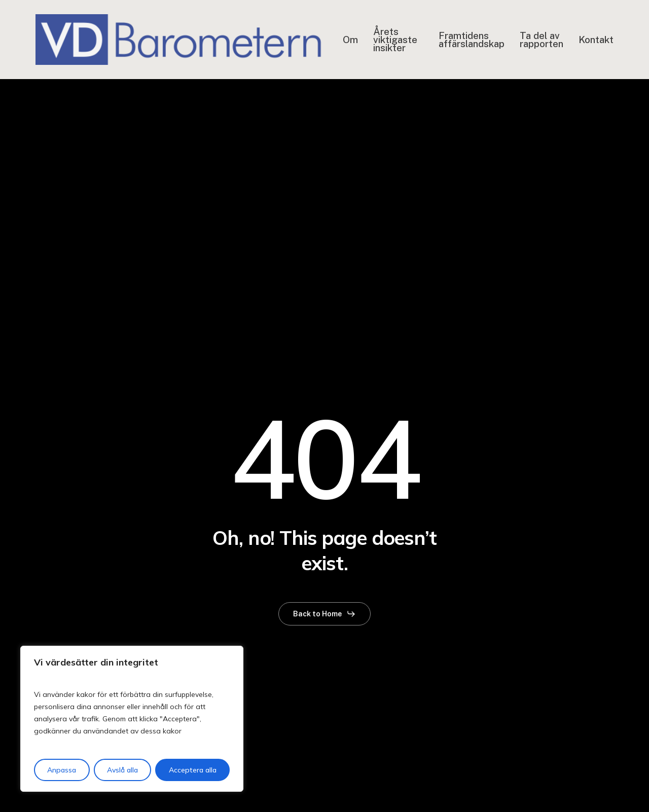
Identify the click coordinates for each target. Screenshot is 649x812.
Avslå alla (122, 770)
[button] (324, 614)
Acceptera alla (193, 770)
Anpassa (62, 770)
